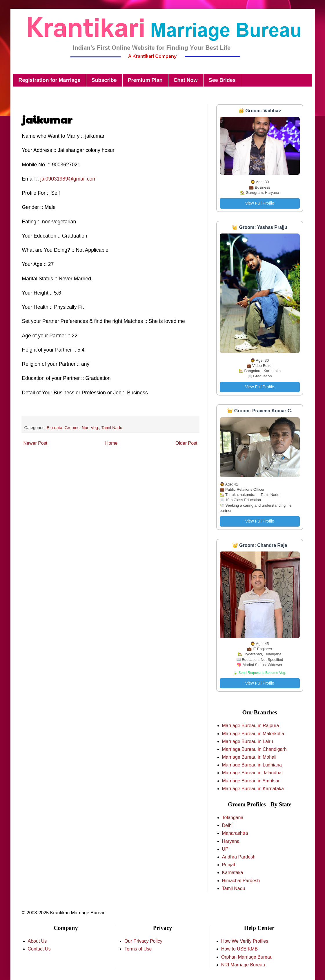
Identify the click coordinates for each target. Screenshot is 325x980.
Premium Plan (145, 80)
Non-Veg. (90, 428)
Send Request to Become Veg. (262, 673)
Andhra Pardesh (239, 857)
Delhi (227, 825)
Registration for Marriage (50, 80)
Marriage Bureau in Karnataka (253, 789)
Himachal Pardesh (241, 881)
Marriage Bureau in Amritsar (251, 781)
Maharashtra (235, 833)
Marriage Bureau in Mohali (249, 757)
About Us (37, 941)
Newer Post (36, 443)
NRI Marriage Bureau (243, 965)
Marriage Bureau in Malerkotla (253, 734)
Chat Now (186, 80)
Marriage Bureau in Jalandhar (253, 773)
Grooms (72, 428)
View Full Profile (259, 203)
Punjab (229, 865)
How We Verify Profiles (245, 941)
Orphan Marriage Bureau (247, 957)
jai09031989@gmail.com (68, 179)
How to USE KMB (239, 949)
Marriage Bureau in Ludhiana (252, 765)
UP (225, 849)
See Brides (222, 80)
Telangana (233, 818)
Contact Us (39, 949)
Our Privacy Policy (143, 941)
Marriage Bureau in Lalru (248, 741)
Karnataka (233, 873)
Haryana (231, 841)
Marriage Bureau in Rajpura (251, 726)
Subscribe (104, 80)
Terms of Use (138, 949)
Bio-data (55, 428)
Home (111, 443)
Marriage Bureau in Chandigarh (254, 749)
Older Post (186, 443)
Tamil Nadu (112, 428)
